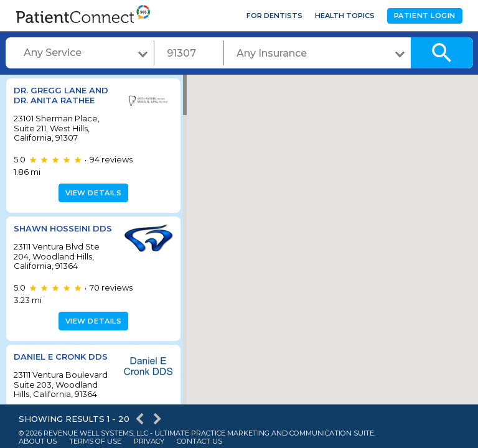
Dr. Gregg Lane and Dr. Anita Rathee (61, 95)
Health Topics (345, 16)
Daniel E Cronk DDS (61, 357)
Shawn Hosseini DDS (63, 228)
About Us (38, 441)
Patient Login (425, 16)
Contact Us (199, 441)
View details (92, 193)
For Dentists (274, 16)
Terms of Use (95, 441)
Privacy (149, 441)
